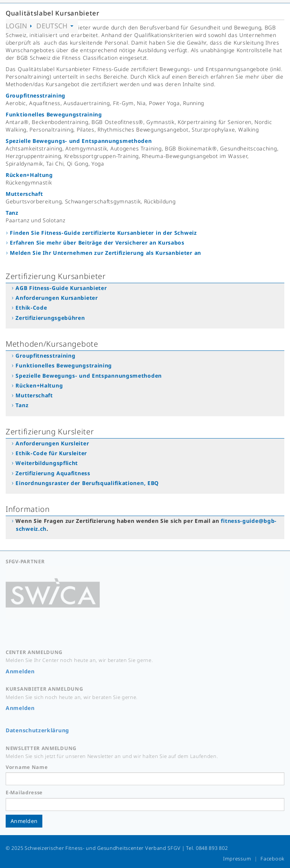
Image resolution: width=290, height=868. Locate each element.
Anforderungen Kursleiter (52, 443)
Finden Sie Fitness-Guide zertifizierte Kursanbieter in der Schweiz (103, 233)
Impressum (237, 859)
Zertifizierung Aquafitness (53, 473)
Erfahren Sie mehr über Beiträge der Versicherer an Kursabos (97, 243)
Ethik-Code (31, 308)
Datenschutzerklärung (37, 730)
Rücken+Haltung (29, 175)
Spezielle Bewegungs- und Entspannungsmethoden (79, 141)
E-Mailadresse (24, 792)
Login (19, 26)
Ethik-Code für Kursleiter (51, 453)
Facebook (272, 859)
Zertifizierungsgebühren (50, 318)
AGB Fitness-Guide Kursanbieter (61, 288)
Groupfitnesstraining (36, 95)
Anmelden (20, 671)
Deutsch (55, 26)
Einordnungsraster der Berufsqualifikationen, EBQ (87, 483)
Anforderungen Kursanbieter (57, 298)
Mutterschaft (24, 194)
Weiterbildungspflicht (47, 463)
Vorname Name (27, 767)
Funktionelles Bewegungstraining (54, 114)
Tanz (12, 213)
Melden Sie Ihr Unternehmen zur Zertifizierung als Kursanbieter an (105, 253)
